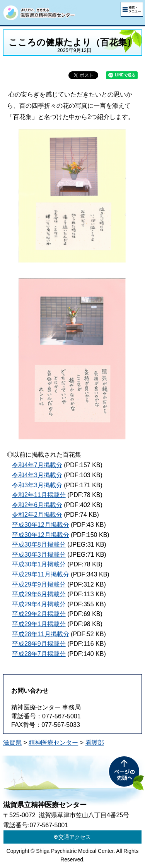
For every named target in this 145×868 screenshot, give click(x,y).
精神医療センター (53, 743)
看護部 (95, 743)
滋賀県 (12, 743)
